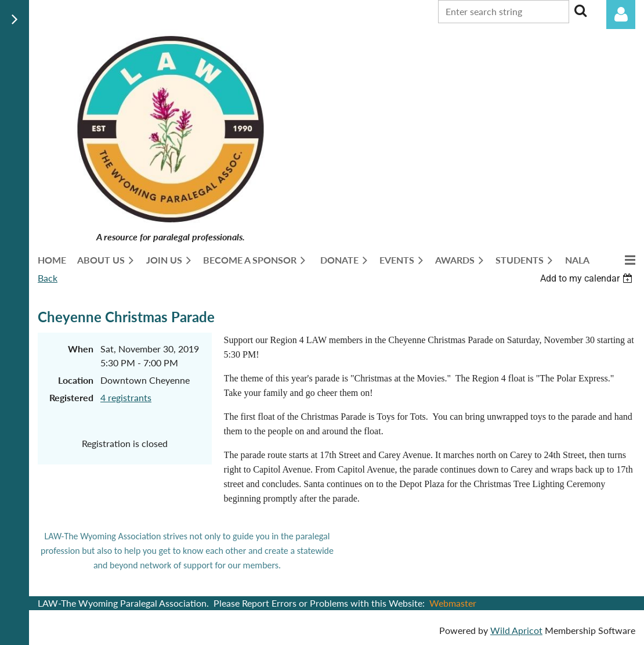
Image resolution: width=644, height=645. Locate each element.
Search (580, 10)
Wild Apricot (516, 630)
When (81, 349)
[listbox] (588, 278)
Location (76, 380)
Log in (621, 15)
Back (48, 278)
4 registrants (126, 397)
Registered (71, 397)
